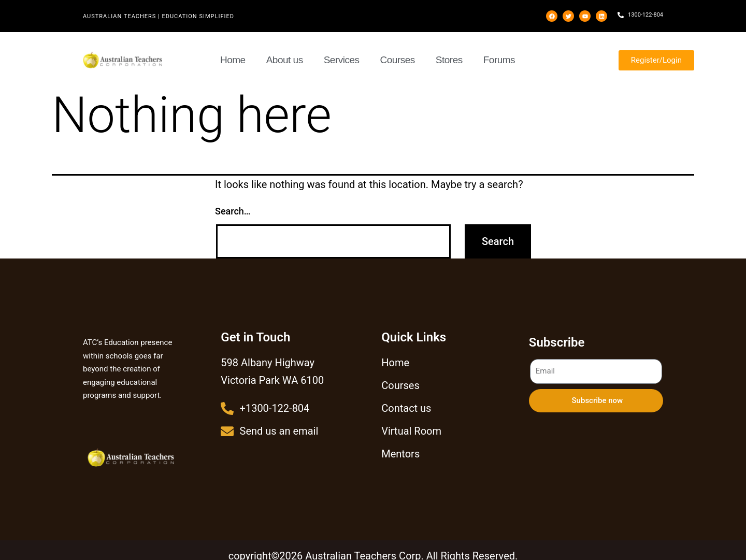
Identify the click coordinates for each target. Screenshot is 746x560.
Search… (233, 211)
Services (342, 60)
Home (233, 60)
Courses (398, 60)
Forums (499, 60)
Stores (449, 60)
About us (285, 60)
